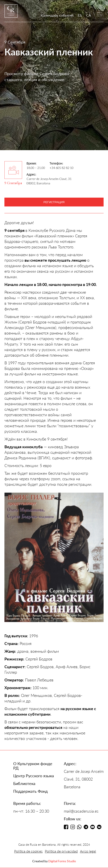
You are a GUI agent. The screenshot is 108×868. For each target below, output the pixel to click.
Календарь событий (57, 15)
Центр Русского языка (34, 776)
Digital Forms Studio (62, 861)
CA (89, 15)
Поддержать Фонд (30, 791)
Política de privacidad (61, 851)
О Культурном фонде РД (33, 766)
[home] (11, 13)
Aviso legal (88, 851)
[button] (99, 14)
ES (80, 15)
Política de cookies (28, 851)
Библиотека (24, 783)
